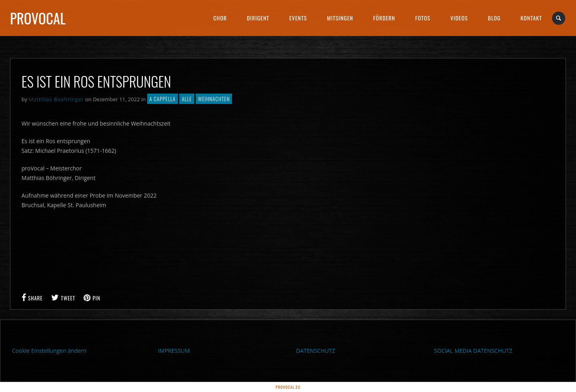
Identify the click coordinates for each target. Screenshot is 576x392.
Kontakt (531, 18)
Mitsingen (340, 18)
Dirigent (258, 18)
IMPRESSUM (174, 351)
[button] (18, 374)
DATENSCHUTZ (316, 351)
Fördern (384, 18)
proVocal (38, 18)
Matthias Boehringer (56, 99)
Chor (220, 18)
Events (298, 18)
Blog (494, 18)
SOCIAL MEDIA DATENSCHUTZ (473, 351)
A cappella (163, 99)
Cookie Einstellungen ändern (49, 351)
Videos (459, 18)
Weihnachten (214, 99)
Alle (187, 99)
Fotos (423, 18)
